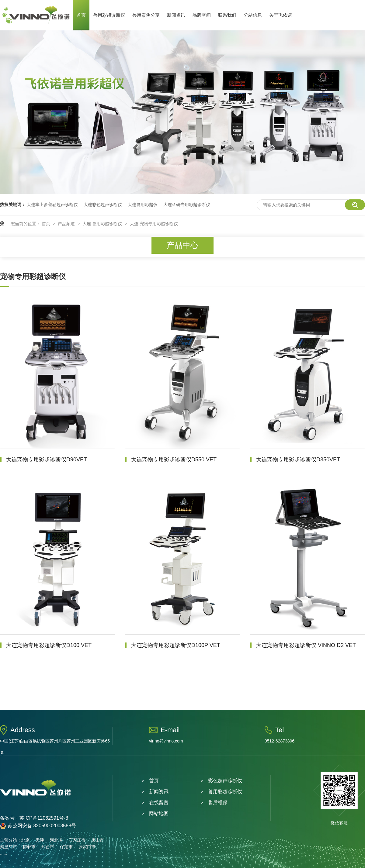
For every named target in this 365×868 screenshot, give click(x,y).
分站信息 (253, 15)
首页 (81, 15)
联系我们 (227, 15)
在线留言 (159, 803)
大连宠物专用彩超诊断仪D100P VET (176, 645)
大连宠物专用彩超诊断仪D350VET (298, 460)
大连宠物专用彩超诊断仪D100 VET (49, 645)
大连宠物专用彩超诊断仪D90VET (47, 460)
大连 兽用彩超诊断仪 (103, 224)
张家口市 (87, 847)
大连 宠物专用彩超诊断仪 (154, 224)
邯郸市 (29, 847)
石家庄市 (77, 840)
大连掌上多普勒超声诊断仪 (52, 205)
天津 (40, 840)
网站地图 (159, 813)
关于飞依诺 (281, 15)
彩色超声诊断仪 (225, 781)
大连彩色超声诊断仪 (103, 205)
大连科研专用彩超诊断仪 (187, 205)
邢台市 (48, 847)
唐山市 (98, 840)
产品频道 (67, 224)
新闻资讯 (176, 15)
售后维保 (218, 803)
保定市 (66, 847)
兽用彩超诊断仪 (109, 15)
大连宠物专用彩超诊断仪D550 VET (174, 460)
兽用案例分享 (146, 15)
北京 (26, 840)
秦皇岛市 (9, 847)
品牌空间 (202, 15)
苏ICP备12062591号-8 (44, 818)
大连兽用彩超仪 (143, 205)
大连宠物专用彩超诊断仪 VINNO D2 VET (306, 645)
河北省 (56, 840)
